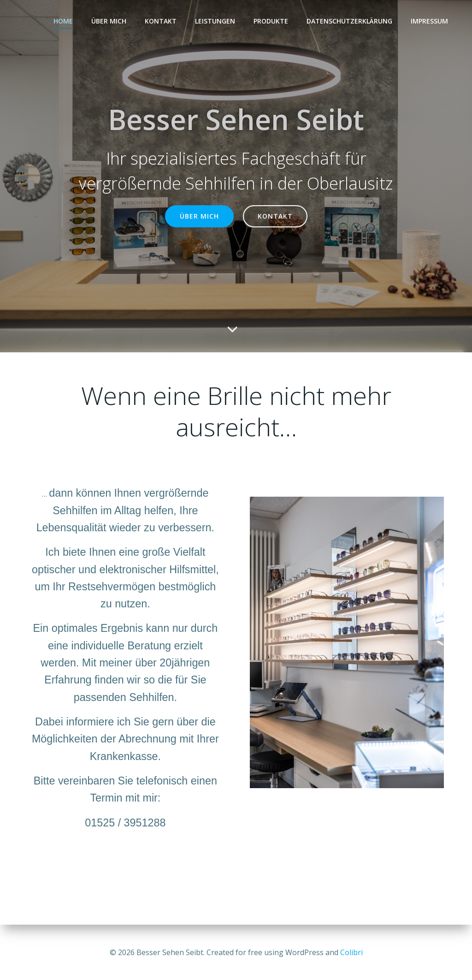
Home (63, 21)
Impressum (429, 21)
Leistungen (215, 21)
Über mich (109, 21)
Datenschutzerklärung (349, 21)
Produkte (271, 21)
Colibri (351, 952)
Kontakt (161, 21)
